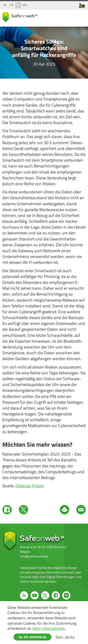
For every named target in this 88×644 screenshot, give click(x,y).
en (25, 5)
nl (5, 5)
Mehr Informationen (49, 628)
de (18, 5)
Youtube (35, 595)
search (72, 16)
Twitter (23, 510)
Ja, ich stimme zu (33, 637)
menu (81, 16)
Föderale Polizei (30, 486)
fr (11, 5)
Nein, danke (65, 637)
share (62, 16)
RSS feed (24, 595)
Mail (81, 510)
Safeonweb (20, 17)
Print (65, 510)
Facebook (7, 510)
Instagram (66, 595)
